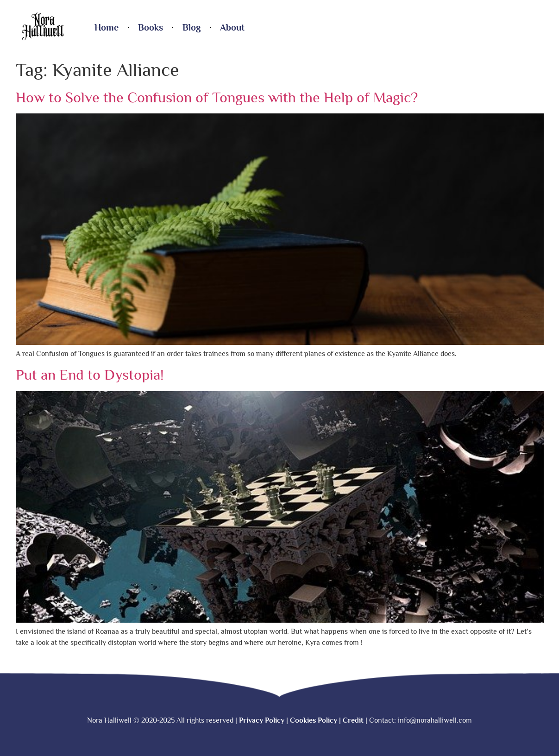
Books (151, 27)
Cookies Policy (314, 720)
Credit (353, 720)
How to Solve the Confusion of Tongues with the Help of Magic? (217, 97)
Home (107, 27)
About (232, 27)
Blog (192, 27)
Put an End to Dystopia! (90, 375)
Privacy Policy (262, 720)
